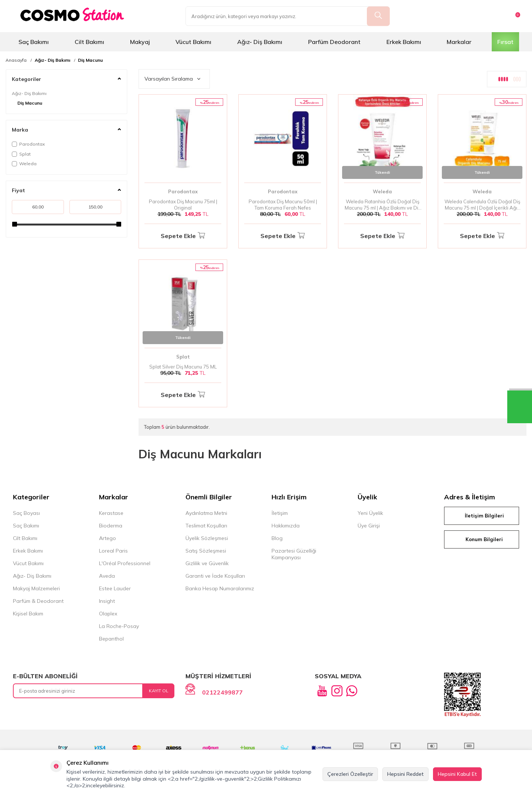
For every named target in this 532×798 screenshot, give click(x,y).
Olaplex (108, 614)
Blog (277, 538)
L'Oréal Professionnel (125, 563)
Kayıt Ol (159, 691)
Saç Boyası (26, 513)
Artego (108, 538)
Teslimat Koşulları (206, 526)
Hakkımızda (286, 526)
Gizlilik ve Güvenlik (207, 563)
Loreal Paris (113, 551)
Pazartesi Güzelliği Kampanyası (294, 554)
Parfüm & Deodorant (38, 601)
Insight (107, 601)
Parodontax (28, 144)
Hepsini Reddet (405, 774)
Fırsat (505, 42)
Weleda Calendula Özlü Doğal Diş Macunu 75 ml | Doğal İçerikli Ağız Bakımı (482, 205)
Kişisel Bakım (28, 614)
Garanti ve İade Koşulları (215, 576)
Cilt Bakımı (89, 42)
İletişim (280, 513)
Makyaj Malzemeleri (36, 588)
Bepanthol (111, 639)
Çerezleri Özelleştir (350, 774)
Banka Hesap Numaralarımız (220, 588)
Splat (21, 154)
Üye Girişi (369, 526)
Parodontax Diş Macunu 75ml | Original (183, 205)
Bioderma (111, 526)
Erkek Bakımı (404, 42)
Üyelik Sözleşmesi (207, 538)
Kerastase (111, 513)
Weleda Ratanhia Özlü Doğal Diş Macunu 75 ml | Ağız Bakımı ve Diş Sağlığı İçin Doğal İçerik (383, 205)
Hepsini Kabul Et (457, 774)
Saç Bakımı (34, 42)
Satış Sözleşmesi (206, 551)
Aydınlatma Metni (206, 513)
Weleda (24, 164)
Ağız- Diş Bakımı (260, 42)
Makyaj (140, 42)
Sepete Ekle (183, 236)
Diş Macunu (90, 60)
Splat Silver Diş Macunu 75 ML (183, 367)
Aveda (107, 576)
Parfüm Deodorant (334, 42)
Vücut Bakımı (193, 42)
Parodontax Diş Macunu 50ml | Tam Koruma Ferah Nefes (283, 205)
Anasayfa (16, 60)
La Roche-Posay (119, 626)
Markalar (459, 42)
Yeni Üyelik (370, 513)
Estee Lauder (115, 588)
